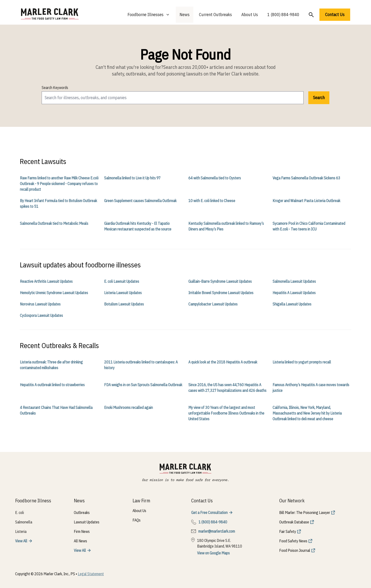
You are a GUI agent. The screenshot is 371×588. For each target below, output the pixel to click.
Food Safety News (293, 541)
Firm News (82, 531)
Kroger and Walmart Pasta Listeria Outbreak (306, 201)
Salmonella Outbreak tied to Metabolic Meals (54, 223)
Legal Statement (91, 574)
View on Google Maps (213, 553)
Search (319, 98)
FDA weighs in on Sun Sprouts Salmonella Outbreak (143, 385)
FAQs (137, 520)
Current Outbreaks (215, 15)
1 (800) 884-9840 (283, 15)
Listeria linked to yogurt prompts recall (302, 362)
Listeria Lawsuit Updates (123, 293)
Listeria (21, 531)
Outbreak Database (294, 522)
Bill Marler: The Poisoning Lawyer (305, 513)
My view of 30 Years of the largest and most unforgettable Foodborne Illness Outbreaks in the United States (226, 413)
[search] (173, 98)
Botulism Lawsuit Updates (124, 304)
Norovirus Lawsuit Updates (40, 304)
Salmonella (24, 522)
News (185, 15)
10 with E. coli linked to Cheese (212, 201)
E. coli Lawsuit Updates (122, 281)
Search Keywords (55, 88)
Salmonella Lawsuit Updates (294, 281)
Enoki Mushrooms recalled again (128, 407)
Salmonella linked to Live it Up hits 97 (132, 178)
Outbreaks (82, 513)
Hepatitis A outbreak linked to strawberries (52, 385)
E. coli (20, 513)
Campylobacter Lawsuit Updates (213, 304)
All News (80, 541)
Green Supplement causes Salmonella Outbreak (140, 201)
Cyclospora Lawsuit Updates (41, 315)
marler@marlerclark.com (217, 531)
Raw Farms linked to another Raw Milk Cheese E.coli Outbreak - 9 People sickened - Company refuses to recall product (59, 184)
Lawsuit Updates (87, 522)
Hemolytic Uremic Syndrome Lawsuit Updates (54, 293)
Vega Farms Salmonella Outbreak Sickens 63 (306, 178)
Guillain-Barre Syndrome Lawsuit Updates (220, 281)
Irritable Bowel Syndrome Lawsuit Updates (221, 293)
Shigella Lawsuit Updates (292, 304)
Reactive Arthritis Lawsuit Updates (46, 281)
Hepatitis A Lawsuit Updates (294, 293)
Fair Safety (288, 531)
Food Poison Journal (295, 550)
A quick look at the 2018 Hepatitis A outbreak (223, 362)
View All (21, 541)
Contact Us (335, 15)
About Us (250, 15)
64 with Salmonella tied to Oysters (215, 178)
